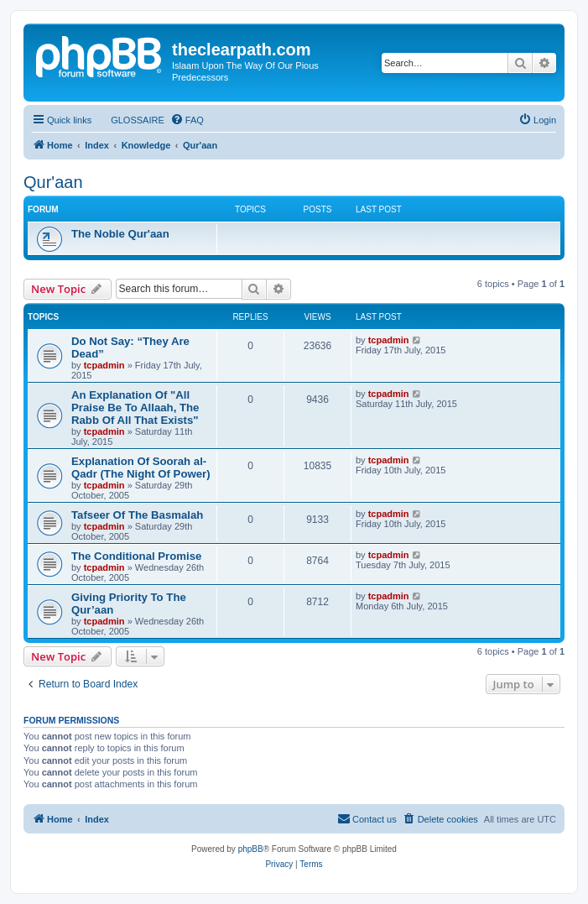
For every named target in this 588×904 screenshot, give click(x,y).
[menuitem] (130, 120)
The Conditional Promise (136, 556)
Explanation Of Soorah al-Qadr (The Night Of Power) (141, 468)
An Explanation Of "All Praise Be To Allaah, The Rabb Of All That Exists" (135, 408)
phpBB (251, 849)
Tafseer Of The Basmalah (137, 515)
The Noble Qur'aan (120, 234)
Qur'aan (53, 182)
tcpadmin (104, 365)
